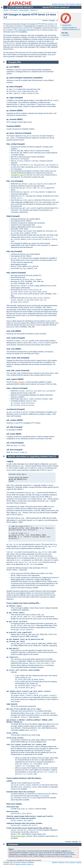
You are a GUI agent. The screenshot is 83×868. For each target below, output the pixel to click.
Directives (61, 4)
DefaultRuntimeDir (19, 836)
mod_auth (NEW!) (14, 331)
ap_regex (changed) (15, 98)
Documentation (24, 10)
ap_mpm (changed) (14, 87)
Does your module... (15, 804)
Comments (66, 35)
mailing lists (68, 856)
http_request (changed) (16, 273)
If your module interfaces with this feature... (24, 778)
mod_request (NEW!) (15, 379)
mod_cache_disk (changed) (18, 358)
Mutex (49, 697)
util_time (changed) (14, 450)
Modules (55, 4)
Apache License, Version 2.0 (24, 864)
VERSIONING (22, 30)
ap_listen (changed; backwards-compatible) (24, 78)
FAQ (67, 4)
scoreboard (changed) (16, 409)
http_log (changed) (14, 251)
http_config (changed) (16, 144)
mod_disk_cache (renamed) (18, 370)
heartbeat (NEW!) (14, 126)
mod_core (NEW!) (14, 349)
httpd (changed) (13, 216)
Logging (10, 461)
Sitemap (79, 4)
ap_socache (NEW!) (15, 119)
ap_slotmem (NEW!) (15, 111)
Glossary (72, 4)
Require (14, 661)
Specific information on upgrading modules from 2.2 (71, 28)
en (57, 20)
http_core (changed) (15, 181)
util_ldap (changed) (14, 427)
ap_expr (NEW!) (13, 67)
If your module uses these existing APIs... (24, 603)
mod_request (19, 382)
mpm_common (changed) (17, 388)
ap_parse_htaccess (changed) (19, 133)
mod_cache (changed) (16, 338)
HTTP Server (14, 10)
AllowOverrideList (19, 175)
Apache (6, 10)
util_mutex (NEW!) (14, 434)
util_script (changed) (15, 443)
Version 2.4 (34, 10)
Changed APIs (67, 25)
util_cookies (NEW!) (15, 420)
